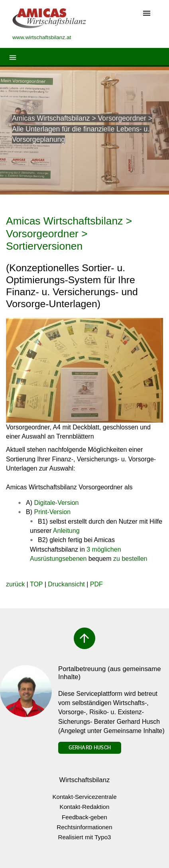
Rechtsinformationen (84, 827)
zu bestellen (130, 559)
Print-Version (52, 512)
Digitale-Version (56, 503)
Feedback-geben (84, 817)
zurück (15, 584)
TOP (36, 584)
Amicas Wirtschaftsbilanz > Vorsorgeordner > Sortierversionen (69, 233)
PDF (96, 584)
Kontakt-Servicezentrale (84, 797)
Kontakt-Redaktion (85, 807)
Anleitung (66, 531)
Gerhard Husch (90, 747)
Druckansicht (66, 584)
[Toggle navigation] (147, 14)
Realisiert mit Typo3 (84, 837)
